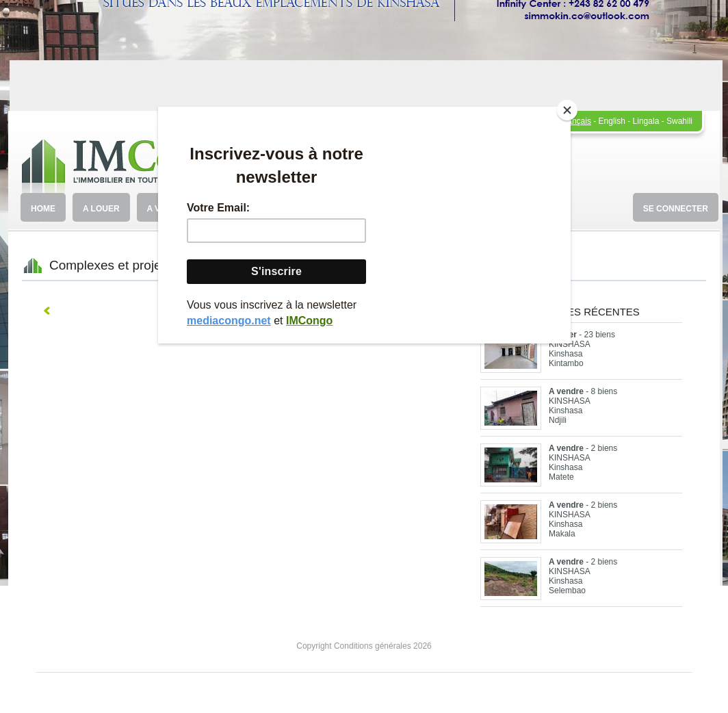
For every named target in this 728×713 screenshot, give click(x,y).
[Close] (567, 110)
